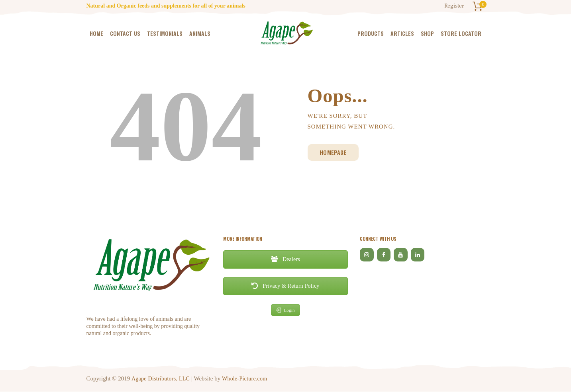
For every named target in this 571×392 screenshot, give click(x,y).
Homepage (336, 152)
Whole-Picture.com (246, 378)
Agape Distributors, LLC (161, 378)
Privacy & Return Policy (286, 286)
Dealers (285, 259)
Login (285, 310)
